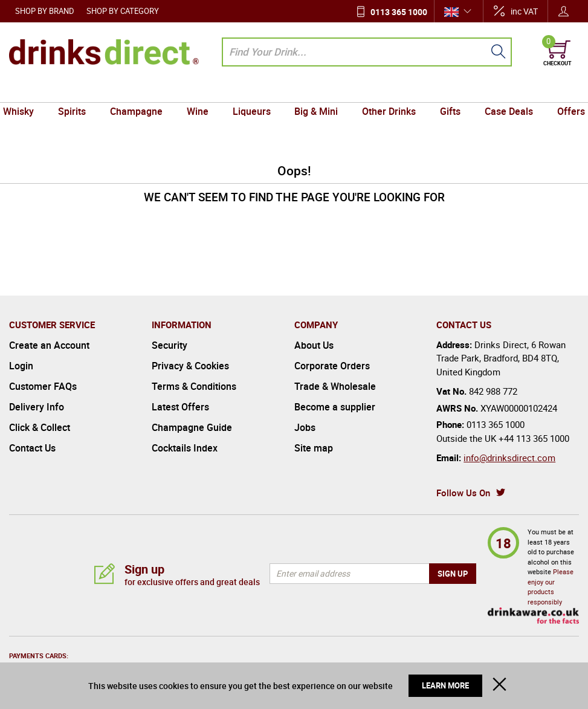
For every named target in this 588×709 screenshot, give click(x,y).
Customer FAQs (43, 386)
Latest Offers (180, 407)
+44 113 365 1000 (534, 438)
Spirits (79, 91)
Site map (314, 448)
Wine (201, 91)
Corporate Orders (332, 366)
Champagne (141, 91)
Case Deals (502, 91)
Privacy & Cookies (190, 366)
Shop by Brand (45, 11)
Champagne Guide (192, 427)
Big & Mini (315, 91)
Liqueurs (252, 91)
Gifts (445, 91)
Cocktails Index (185, 448)
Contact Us (32, 448)
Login (21, 366)
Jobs (305, 427)
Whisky (27, 91)
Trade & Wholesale (335, 386)
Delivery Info (37, 407)
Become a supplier (335, 407)
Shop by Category (123, 11)
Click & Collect (40, 427)
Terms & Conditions (194, 386)
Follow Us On (463, 493)
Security (170, 345)
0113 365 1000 (399, 12)
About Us (314, 345)
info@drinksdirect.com (509, 458)
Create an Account (49, 345)
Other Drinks (386, 91)
